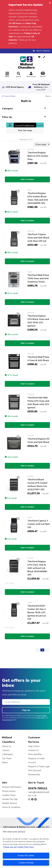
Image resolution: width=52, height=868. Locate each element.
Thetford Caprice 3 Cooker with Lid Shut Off (39, 524)
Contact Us (33, 750)
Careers (6, 750)
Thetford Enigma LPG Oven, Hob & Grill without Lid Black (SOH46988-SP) (38, 568)
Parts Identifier (35, 754)
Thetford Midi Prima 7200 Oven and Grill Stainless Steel (38, 278)
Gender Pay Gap (10, 799)
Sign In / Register (43, 51)
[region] (26, 848)
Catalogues (8, 754)
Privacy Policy (41, 718)
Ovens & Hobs (10, 96)
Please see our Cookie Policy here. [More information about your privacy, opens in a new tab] (19, 847)
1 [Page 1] (42, 650)
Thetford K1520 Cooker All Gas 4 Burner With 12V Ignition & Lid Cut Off (37, 612)
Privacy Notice (41, 716)
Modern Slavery (10, 803)
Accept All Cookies (26, 856)
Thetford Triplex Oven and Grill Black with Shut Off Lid (38, 238)
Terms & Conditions (11, 807)
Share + (48, 96)
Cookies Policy (9, 795)
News (5, 762)
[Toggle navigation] (7, 75)
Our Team (7, 758)
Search (19, 75)
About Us (7, 746)
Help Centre (34, 746)
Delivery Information (12, 787)
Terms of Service (7, 720)
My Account (31, 75)
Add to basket (27, 179)
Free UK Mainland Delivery (41, 87)
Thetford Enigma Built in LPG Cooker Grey (38, 156)
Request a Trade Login (39, 766)
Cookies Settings (26, 863)
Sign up (26, 710)
